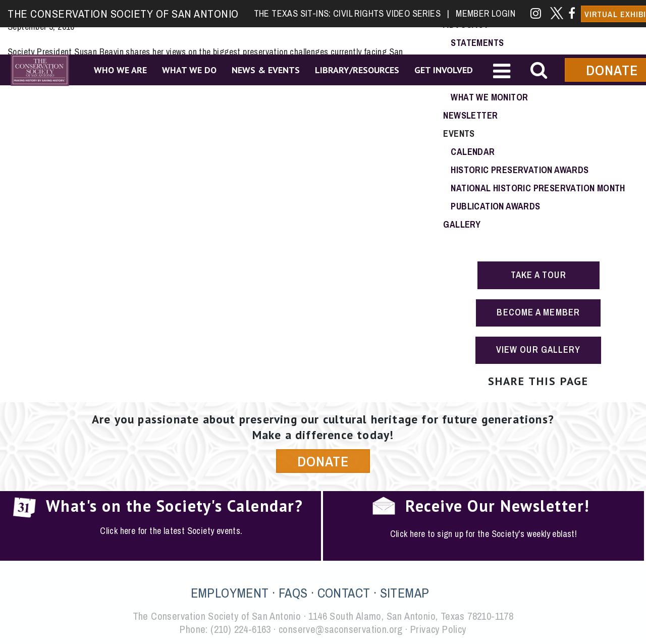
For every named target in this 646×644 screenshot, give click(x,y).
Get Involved (444, 70)
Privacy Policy (438, 629)
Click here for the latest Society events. (171, 531)
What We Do (189, 70)
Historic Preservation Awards (520, 170)
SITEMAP (405, 593)
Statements (477, 43)
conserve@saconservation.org (341, 629)
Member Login (486, 13)
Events (459, 133)
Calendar (473, 152)
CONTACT (344, 593)
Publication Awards (495, 206)
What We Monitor (489, 97)
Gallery (462, 224)
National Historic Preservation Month (538, 188)
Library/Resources (357, 70)
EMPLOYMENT (230, 593)
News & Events (266, 70)
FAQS (293, 593)
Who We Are (120, 70)
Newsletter (470, 115)
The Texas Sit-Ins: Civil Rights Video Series (351, 13)
